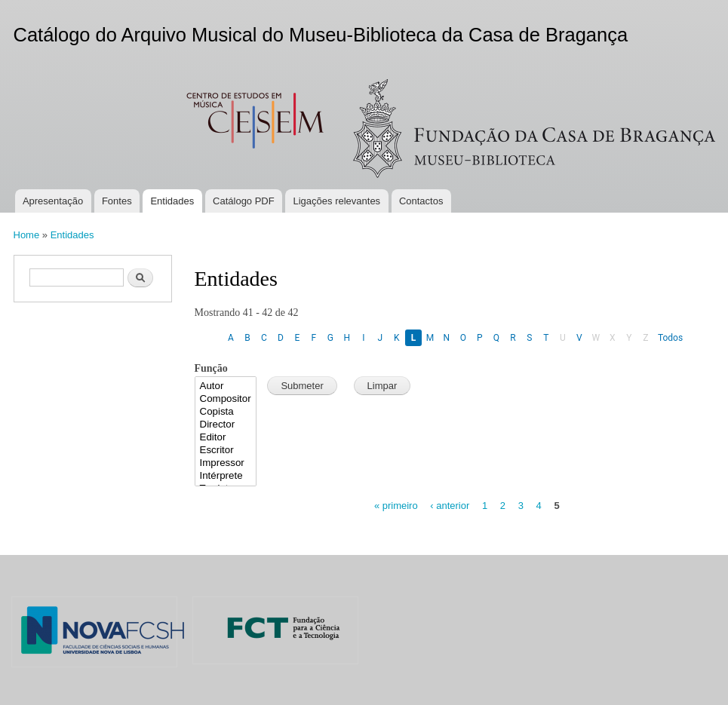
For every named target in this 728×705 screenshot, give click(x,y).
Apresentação (53, 201)
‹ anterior (450, 506)
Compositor (226, 399)
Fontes (117, 201)
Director (226, 425)
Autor (226, 386)
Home (27, 235)
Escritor (226, 451)
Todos (670, 338)
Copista (226, 412)
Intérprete (226, 476)
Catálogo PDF (244, 201)
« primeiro (396, 506)
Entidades (172, 201)
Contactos (421, 201)
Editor (226, 438)
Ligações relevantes (336, 201)
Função (211, 368)
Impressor (226, 463)
